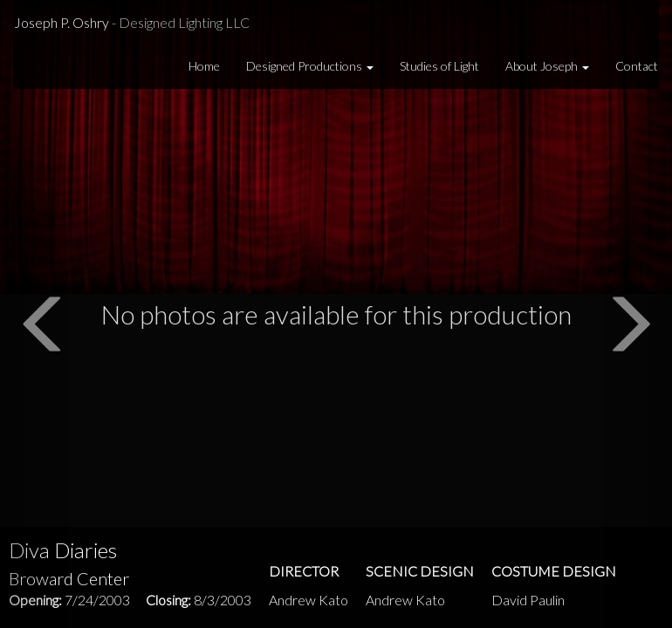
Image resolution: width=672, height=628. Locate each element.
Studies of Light (439, 66)
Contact (637, 66)
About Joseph (547, 66)
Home (204, 66)
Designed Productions (310, 66)
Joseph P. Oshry (132, 22)
